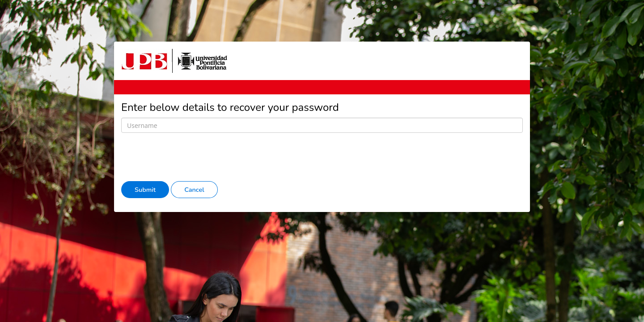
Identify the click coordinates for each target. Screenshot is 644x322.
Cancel (194, 190)
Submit (145, 190)
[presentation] (189, 157)
